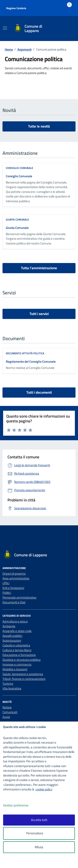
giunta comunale (17, 219)
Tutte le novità (39, 126)
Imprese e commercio (17, 664)
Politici (7, 593)
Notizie (7, 707)
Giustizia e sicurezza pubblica (22, 660)
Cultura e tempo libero (17, 650)
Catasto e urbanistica (16, 645)
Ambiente (9, 626)
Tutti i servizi (39, 314)
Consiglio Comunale (19, 176)
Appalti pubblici (12, 636)
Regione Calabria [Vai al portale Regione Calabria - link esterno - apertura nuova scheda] (16, 8)
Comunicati (10, 712)
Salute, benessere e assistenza (23, 674)
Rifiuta (39, 847)
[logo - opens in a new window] (41, 862)
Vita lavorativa (12, 688)
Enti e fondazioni (13, 588)
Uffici (6, 583)
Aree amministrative (16, 578)
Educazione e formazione (19, 655)
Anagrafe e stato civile (17, 631)
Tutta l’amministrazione (39, 268)
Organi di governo (14, 573)
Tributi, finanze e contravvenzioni (24, 679)
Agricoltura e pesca (15, 621)
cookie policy (44, 789)
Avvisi (6, 717)
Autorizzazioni (12, 640)
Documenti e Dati (14, 602)
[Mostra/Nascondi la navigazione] (5, 28)
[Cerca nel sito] (67, 29)
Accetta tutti (39, 820)
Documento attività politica (25, 353)
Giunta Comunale (17, 228)
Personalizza (39, 833)
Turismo (8, 684)
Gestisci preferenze (20, 805)
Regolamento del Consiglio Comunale (31, 361)
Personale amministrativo (19, 597)
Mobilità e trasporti (15, 669)
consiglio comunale (19, 168)
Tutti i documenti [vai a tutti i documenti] (39, 392)
